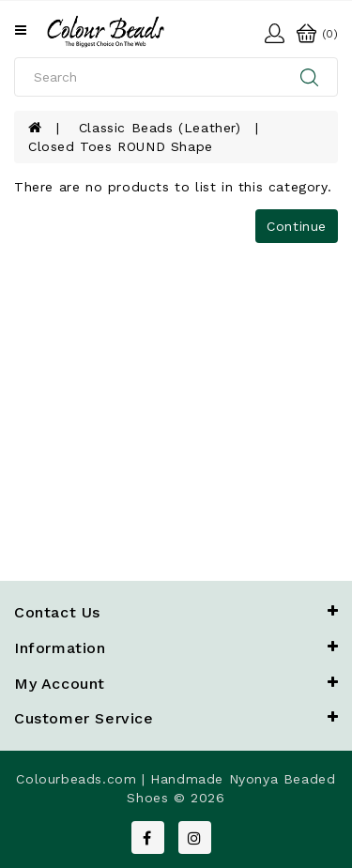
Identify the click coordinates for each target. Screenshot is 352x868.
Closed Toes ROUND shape (121, 146)
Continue (297, 226)
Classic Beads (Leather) (160, 128)
